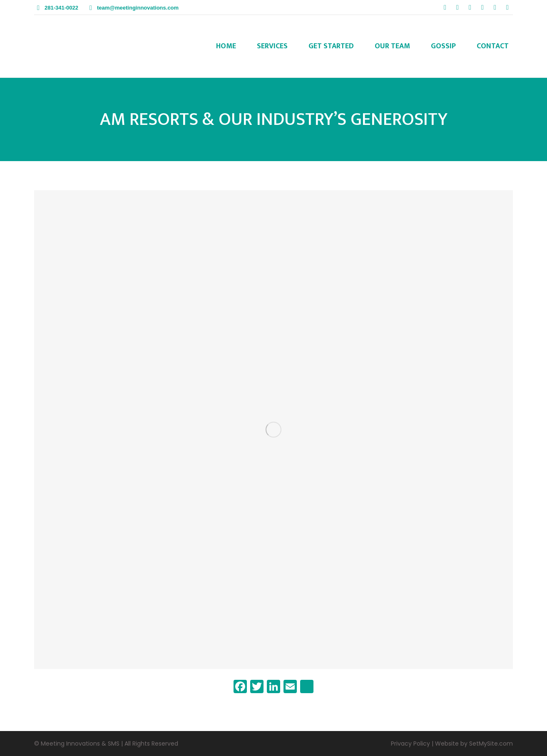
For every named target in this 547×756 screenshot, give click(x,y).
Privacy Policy (410, 744)
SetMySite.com (491, 744)
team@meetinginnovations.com (138, 8)
